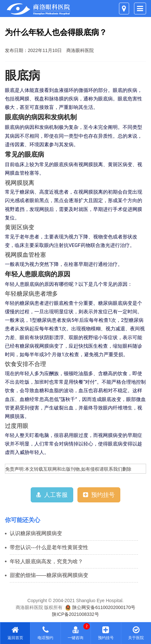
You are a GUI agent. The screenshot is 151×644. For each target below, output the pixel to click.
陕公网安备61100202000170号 (100, 607)
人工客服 (52, 495)
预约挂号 (99, 495)
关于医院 (136, 633)
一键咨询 (76, 633)
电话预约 (45, 633)
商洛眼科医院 (80, 50)
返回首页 (15, 633)
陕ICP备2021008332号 (75, 614)
